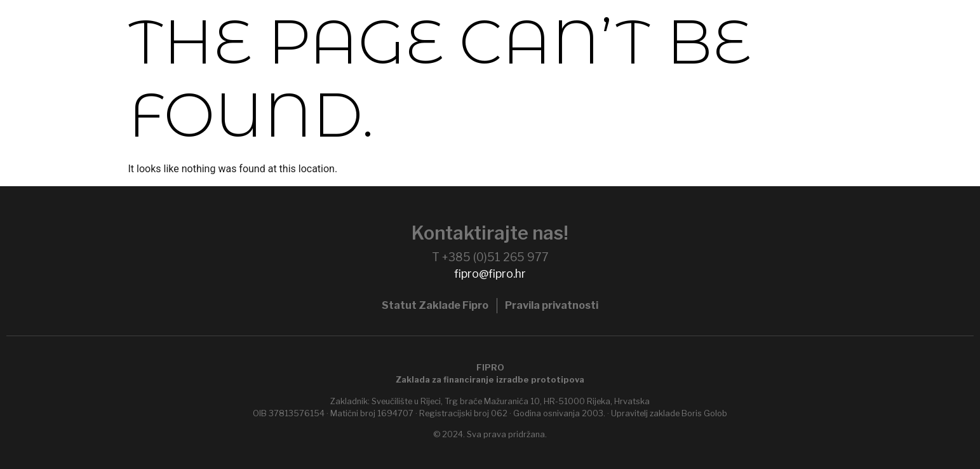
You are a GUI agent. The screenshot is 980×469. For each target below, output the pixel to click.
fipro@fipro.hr (490, 274)
